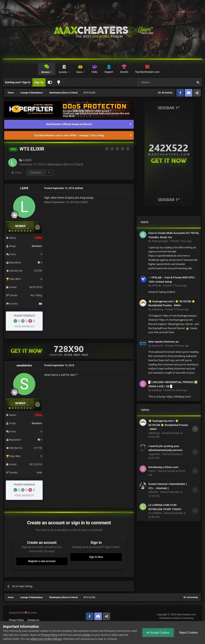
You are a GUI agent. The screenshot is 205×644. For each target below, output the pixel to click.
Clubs (95, 72)
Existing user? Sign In (18, 82)
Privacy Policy (16, 620)
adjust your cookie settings (46, 639)
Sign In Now (96, 557)
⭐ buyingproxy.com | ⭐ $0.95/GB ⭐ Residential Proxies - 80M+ (168, 425)
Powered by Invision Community (176, 618)
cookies (86, 635)
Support (109, 72)
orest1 (152, 471)
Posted (181, 241)
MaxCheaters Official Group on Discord (69, 124)
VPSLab (156, 286)
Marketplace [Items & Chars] (65, 164)
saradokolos (24, 365)
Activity (63, 72)
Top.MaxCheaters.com (147, 72)
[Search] (156, 82)
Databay (156, 390)
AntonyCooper (160, 241)
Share (17, 172)
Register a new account (42, 561)
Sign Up (39, 82)
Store (79, 72)
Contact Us (33, 620)
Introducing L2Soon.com (163, 467)
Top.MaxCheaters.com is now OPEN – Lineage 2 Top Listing (69, 135)
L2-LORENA (155, 513)
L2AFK (27, 160)
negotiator (154, 454)
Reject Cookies (188, 633)
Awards (124, 72)
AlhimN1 (153, 492)
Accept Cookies (158, 633)
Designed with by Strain (23, 613)
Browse (46, 72)
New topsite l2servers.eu (163, 342)
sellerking (157, 309)
